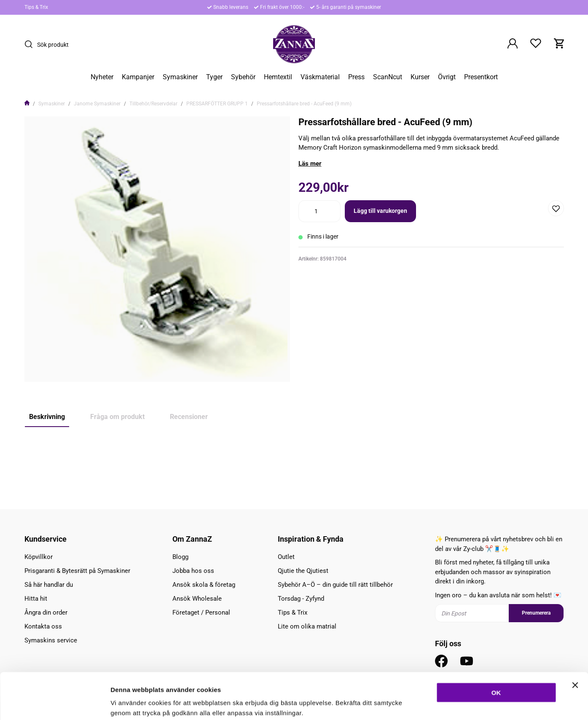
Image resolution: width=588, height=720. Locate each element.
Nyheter (102, 77)
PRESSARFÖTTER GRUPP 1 (217, 104)
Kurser (420, 77)
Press (356, 77)
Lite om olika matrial (307, 626)
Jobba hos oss (193, 571)
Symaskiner (180, 77)
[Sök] (31, 44)
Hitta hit (36, 599)
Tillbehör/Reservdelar (153, 104)
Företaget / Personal (201, 613)
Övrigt (447, 77)
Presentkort (481, 77)
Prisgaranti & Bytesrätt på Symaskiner (77, 571)
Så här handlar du (49, 585)
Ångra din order (46, 613)
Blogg (180, 557)
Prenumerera (536, 613)
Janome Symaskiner (97, 104)
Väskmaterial (320, 77)
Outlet (286, 557)
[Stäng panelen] (575, 642)
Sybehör (243, 77)
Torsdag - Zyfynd (301, 599)
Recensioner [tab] (189, 417)
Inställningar (458, 703)
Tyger (214, 77)
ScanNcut (388, 77)
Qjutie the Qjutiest (303, 571)
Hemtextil (278, 77)
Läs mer (310, 164)
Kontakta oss (43, 626)
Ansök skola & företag (204, 585)
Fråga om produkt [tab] (117, 417)
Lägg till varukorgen (380, 211)
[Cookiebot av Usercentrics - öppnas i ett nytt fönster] (55, 704)
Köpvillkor (39, 557)
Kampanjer (138, 77)
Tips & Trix (36, 7)
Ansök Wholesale (197, 599)
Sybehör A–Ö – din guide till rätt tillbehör (335, 585)
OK (496, 649)
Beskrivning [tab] (47, 417)
